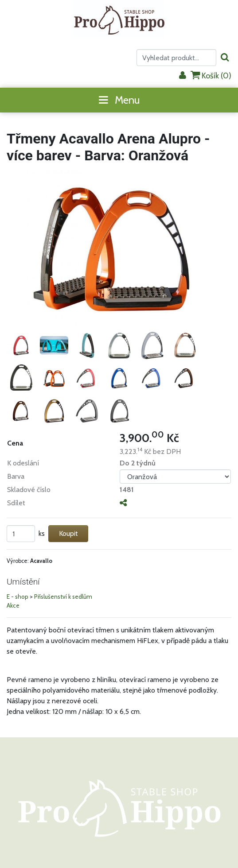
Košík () (211, 76)
